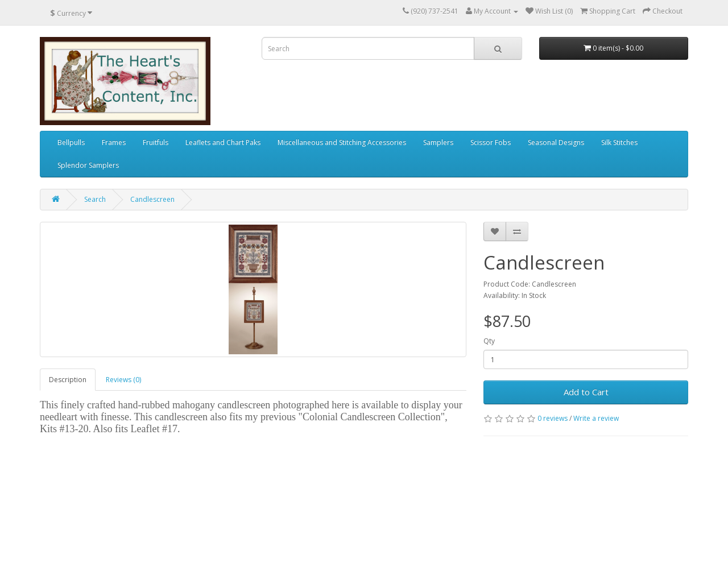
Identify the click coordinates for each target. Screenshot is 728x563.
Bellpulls (71, 142)
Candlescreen (152, 199)
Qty (489, 341)
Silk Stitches (619, 142)
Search (95, 199)
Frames (114, 142)
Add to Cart (586, 392)
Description (68, 380)
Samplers (438, 142)
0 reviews (553, 418)
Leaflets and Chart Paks (223, 142)
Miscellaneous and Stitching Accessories (342, 142)
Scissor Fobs (491, 142)
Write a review (596, 418)
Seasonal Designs (556, 142)
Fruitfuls (156, 142)
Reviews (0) (123, 380)
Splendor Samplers (88, 165)
